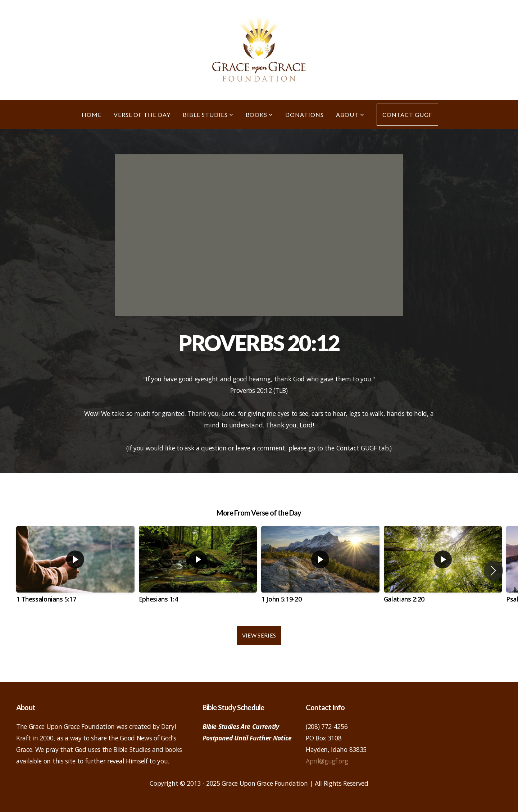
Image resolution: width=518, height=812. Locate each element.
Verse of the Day (142, 115)
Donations (305, 115)
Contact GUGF (408, 115)
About (350, 115)
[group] (75, 571)
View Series (259, 635)
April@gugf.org (327, 761)
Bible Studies (208, 115)
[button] (493, 571)
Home (92, 115)
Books (260, 115)
